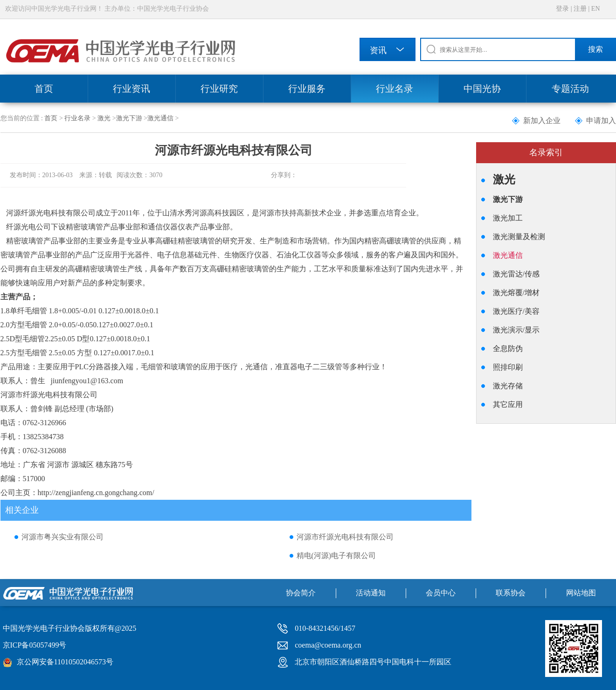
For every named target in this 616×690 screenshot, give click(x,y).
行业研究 (219, 89)
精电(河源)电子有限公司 (336, 555)
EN (596, 9)
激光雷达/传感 (516, 274)
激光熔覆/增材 (516, 293)
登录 (562, 9)
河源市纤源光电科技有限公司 (345, 537)
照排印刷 (508, 367)
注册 (580, 9)
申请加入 (601, 121)
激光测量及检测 (519, 237)
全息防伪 (508, 348)
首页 (44, 89)
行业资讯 (132, 89)
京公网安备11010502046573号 (65, 662)
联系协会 (511, 593)
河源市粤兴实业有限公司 (62, 537)
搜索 (595, 49)
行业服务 (307, 89)
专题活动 (570, 89)
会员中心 (441, 593)
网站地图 (581, 593)
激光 (104, 118)
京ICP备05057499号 (35, 645)
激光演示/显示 (516, 330)
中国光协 (482, 89)
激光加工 (508, 218)
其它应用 (508, 404)
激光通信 (160, 118)
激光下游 (129, 118)
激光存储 (508, 386)
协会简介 (301, 593)
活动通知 (371, 593)
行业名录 (395, 89)
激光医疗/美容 (516, 311)
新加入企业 (542, 121)
